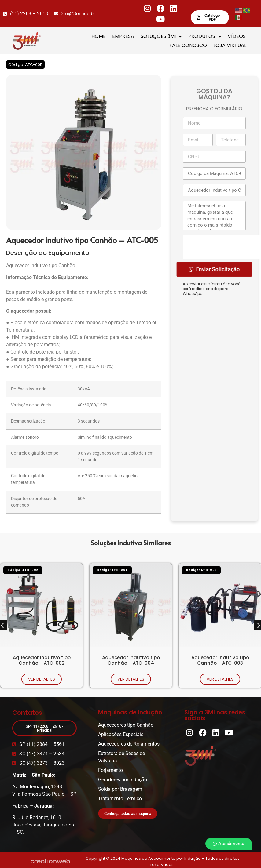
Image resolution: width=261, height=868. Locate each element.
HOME (99, 36)
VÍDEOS (237, 36)
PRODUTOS (205, 36)
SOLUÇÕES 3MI (161, 36)
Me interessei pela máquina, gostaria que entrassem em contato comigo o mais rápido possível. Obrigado (214, 216)
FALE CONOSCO (188, 45)
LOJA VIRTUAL (230, 45)
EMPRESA (123, 36)
